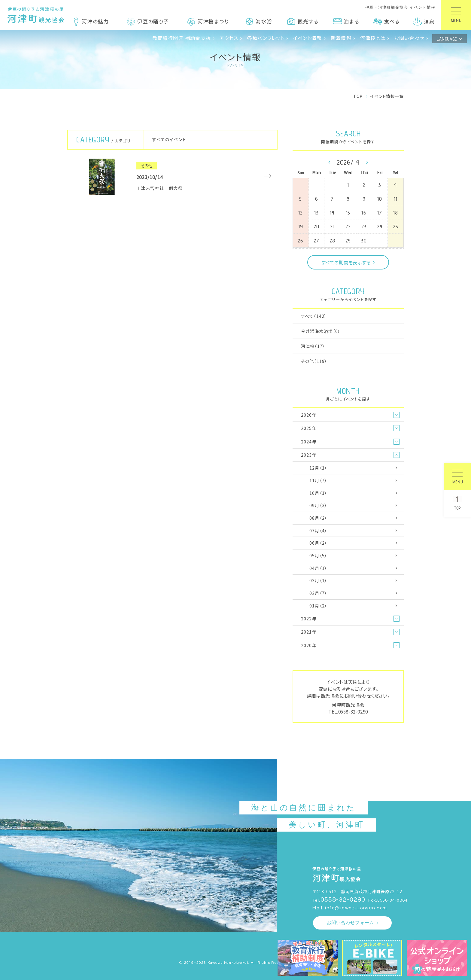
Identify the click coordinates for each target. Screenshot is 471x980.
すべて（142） (314, 316)
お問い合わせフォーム (351, 923)
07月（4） (318, 531)
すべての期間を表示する (346, 262)
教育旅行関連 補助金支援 (182, 38)
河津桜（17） (313, 346)
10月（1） (318, 493)
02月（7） (318, 593)
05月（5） (318, 555)
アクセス (229, 38)
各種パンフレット (266, 38)
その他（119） (314, 361)
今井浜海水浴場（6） (321, 331)
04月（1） (318, 568)
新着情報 (341, 38)
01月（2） (318, 606)
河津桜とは (373, 38)
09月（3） (318, 505)
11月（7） (318, 480)
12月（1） (318, 468)
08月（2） (318, 518)
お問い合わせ (409, 38)
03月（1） (318, 580)
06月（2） (318, 543)
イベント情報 (308, 38)
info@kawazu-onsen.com (356, 908)
